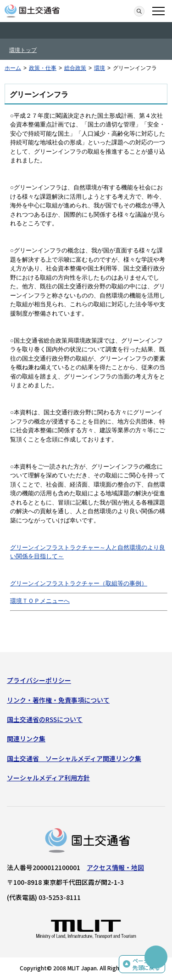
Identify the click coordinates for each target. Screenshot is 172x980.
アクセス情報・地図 (115, 867)
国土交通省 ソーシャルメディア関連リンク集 (74, 758)
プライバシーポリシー (39, 680)
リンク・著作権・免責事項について (58, 700)
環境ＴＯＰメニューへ (40, 601)
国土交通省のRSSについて (45, 719)
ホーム (13, 68)
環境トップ (23, 50)
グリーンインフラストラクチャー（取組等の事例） (79, 583)
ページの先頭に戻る (146, 964)
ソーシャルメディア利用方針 (48, 778)
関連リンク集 (26, 739)
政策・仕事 (43, 68)
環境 (100, 68)
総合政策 (75, 68)
